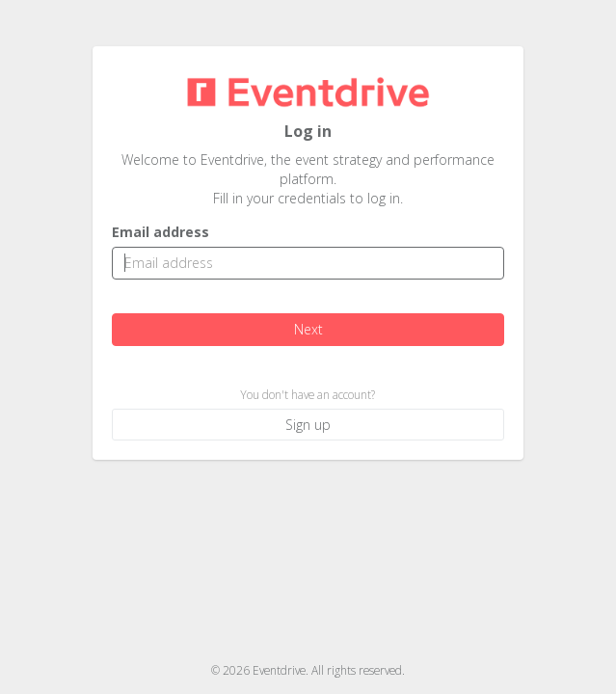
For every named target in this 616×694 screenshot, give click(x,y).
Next (308, 329)
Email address (161, 232)
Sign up (308, 425)
